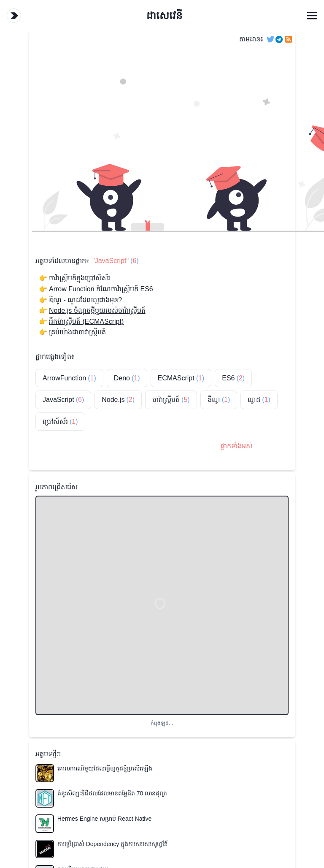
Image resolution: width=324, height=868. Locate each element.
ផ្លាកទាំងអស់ (236, 446)
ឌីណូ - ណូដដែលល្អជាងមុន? (85, 300)
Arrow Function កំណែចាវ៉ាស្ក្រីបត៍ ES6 (101, 289)
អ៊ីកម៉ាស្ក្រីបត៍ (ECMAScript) (86, 321)
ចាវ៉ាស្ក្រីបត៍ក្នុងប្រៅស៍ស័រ (80, 278)
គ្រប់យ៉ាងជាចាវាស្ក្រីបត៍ (77, 332)
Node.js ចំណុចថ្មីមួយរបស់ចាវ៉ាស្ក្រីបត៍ (97, 311)
